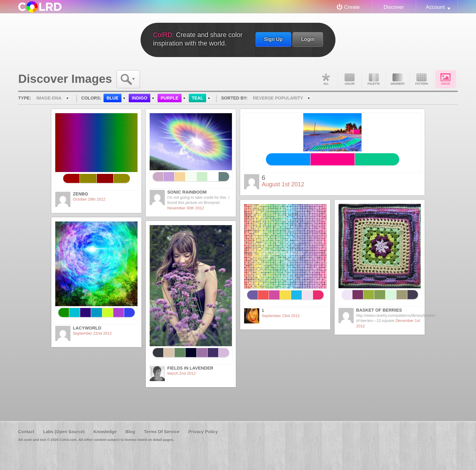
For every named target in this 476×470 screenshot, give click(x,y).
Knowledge (105, 432)
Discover (394, 7)
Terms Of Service (162, 432)
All (326, 79)
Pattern (422, 79)
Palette (374, 79)
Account (435, 7)
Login (308, 39)
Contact (26, 432)
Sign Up (273, 39)
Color (350, 79)
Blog (130, 432)
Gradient (398, 79)
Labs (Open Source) (64, 432)
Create (352, 7)
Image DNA (446, 79)
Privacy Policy (203, 432)
